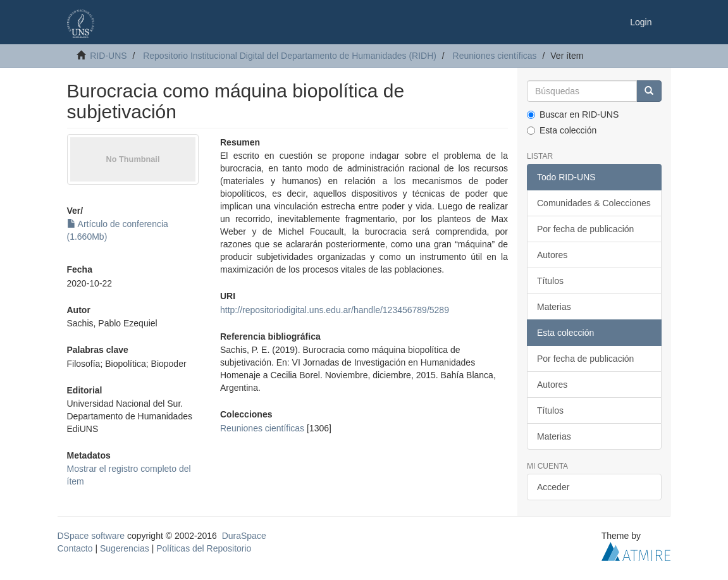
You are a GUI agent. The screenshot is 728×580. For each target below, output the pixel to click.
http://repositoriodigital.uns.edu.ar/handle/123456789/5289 (335, 310)
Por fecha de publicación (585, 229)
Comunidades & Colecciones (594, 203)
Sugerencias (125, 548)
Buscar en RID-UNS (573, 114)
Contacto (75, 548)
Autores (552, 255)
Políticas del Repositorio (204, 548)
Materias (554, 307)
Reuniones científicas (495, 56)
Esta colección (562, 130)
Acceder (553, 487)
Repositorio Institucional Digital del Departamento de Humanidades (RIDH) (290, 56)
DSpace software (91, 536)
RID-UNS (108, 56)
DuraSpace (244, 536)
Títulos (550, 281)
